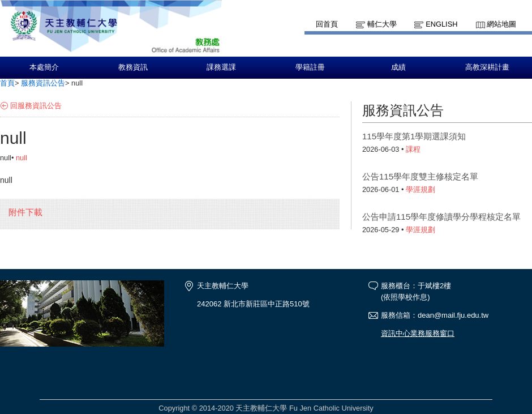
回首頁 (327, 24)
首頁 (7, 83)
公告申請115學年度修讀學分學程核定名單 (441, 217)
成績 (398, 67)
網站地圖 (501, 24)
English (441, 24)
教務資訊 (133, 67)
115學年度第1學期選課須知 (414, 136)
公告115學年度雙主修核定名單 (420, 176)
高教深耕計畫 (487, 67)
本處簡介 (44, 67)
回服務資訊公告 (36, 106)
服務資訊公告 (43, 83)
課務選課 (221, 67)
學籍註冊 (310, 67)
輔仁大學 (382, 24)
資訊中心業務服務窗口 (418, 333)
